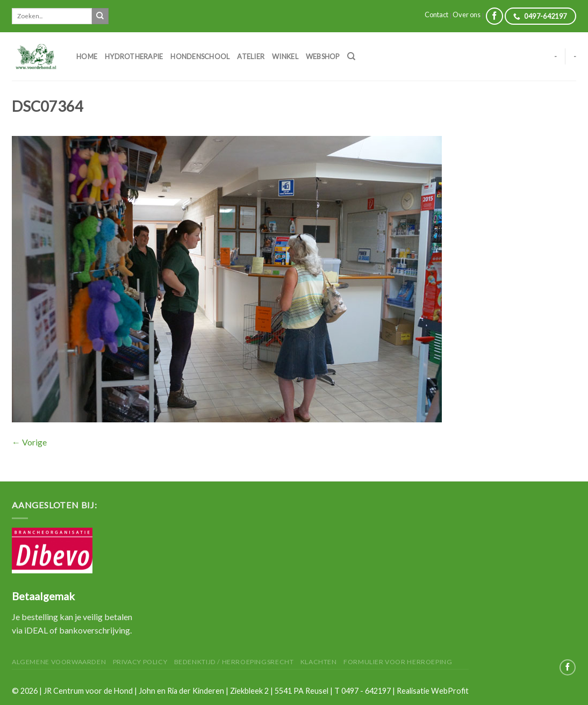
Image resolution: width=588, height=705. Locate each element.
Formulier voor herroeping (398, 662)
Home (87, 56)
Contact (436, 15)
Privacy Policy (140, 662)
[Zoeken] (351, 56)
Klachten (319, 662)
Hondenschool (200, 56)
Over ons (467, 15)
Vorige (29, 442)
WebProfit (450, 691)
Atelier (251, 56)
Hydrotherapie (134, 56)
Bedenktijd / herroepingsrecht (234, 662)
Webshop (323, 56)
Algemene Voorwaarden (59, 662)
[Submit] (100, 16)
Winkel (285, 56)
